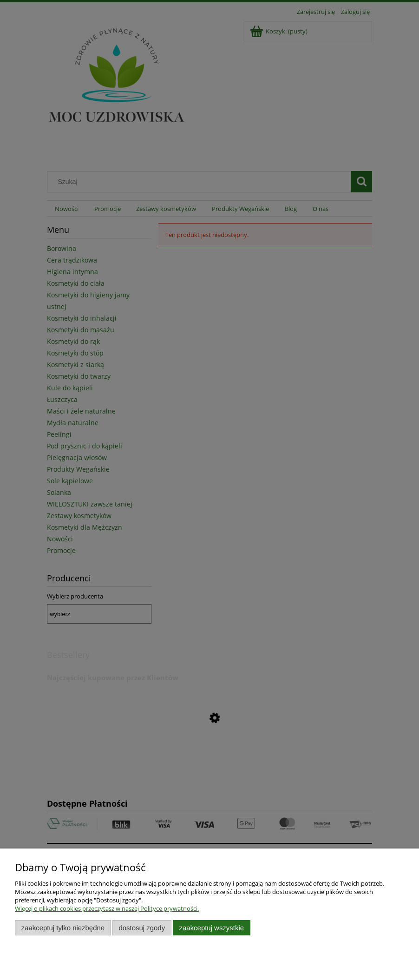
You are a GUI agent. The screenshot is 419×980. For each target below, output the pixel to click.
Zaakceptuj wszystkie (212, 928)
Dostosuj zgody (142, 928)
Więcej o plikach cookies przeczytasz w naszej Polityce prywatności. (107, 908)
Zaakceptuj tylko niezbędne (63, 928)
